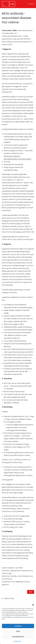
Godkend (18, 626)
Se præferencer (18, 637)
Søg (31, 592)
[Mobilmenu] (31, 4)
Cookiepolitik (17, 641)
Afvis (18, 631)
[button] (33, 605)
